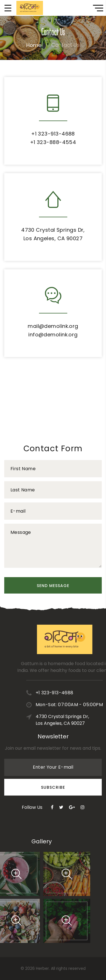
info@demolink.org (53, 335)
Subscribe (53, 770)
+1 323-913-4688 (53, 134)
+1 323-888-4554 (53, 142)
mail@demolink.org (53, 326)
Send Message (53, 586)
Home (34, 45)
